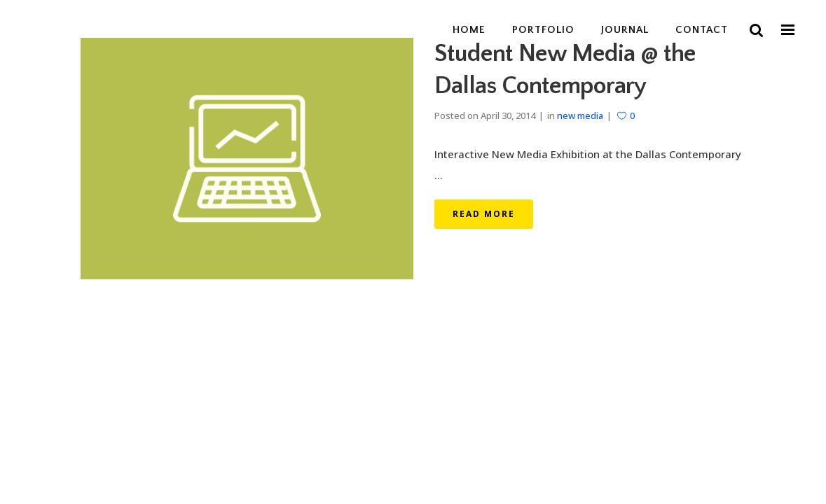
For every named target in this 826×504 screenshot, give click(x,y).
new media (580, 115)
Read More (484, 214)
